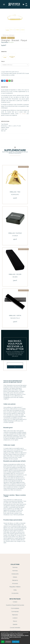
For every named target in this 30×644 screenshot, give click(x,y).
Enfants (15, 577)
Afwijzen (8, 642)
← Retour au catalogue (8, 35)
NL (26, 4)
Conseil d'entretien (15, 628)
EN (26, 6)
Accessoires (15, 593)
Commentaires (15, 608)
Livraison (15, 618)
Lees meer (16, 642)
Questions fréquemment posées (15, 605)
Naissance (15, 580)
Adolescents (15, 574)
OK (3, 642)
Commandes (15, 612)
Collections (15, 564)
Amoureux (15, 584)
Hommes (15, 571)
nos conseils (23, 114)
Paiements (15, 615)
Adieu (15, 590)
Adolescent (11, 38)
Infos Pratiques (15, 599)
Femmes (15, 567)
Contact (15, 602)
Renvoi (15, 621)
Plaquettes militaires (15, 587)
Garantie (15, 624)
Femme (4, 38)
